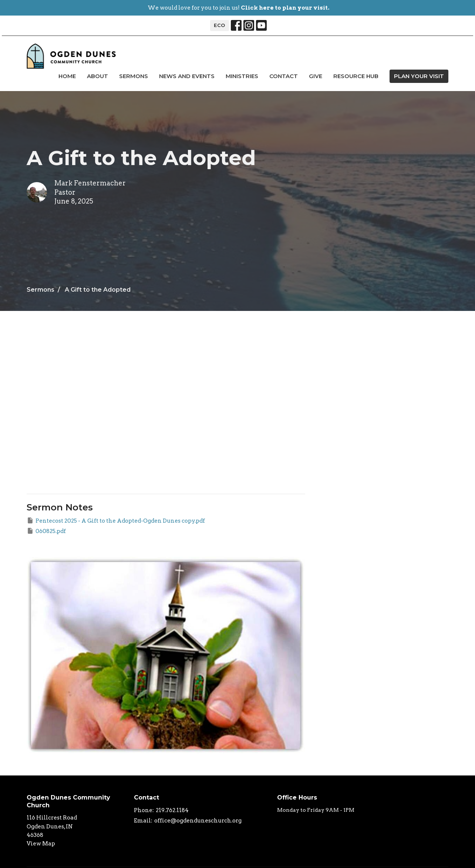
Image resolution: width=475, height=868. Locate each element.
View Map (41, 844)
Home (67, 76)
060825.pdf (46, 531)
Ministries (242, 76)
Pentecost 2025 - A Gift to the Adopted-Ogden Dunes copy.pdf (116, 520)
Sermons (134, 76)
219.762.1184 (172, 810)
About (97, 76)
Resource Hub (356, 76)
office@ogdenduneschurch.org (198, 821)
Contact (284, 76)
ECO (220, 25)
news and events (187, 76)
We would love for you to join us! (238, 8)
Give (316, 76)
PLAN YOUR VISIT (419, 76)
